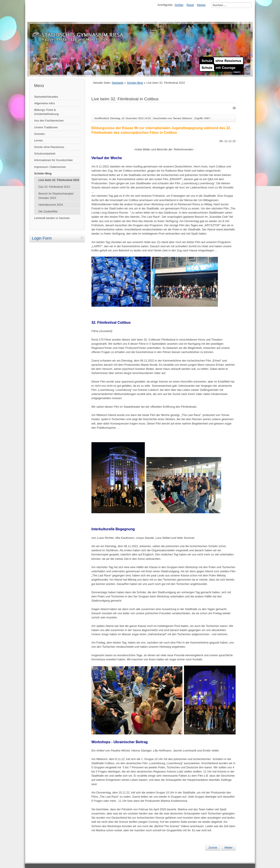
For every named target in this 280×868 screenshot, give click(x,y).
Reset (190, 5)
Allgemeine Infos (45, 103)
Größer (179, 5)
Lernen (38, 140)
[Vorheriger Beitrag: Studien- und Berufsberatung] (213, 848)
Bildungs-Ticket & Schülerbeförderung (46, 112)
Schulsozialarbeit (45, 154)
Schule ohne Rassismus (49, 147)
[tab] (82, 238)
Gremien (39, 134)
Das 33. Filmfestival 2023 (54, 187)
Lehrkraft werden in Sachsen (52, 218)
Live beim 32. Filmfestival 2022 (59, 180)
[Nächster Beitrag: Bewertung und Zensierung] (228, 848)
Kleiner (201, 5)
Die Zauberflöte (48, 211)
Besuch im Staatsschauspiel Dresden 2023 (56, 196)
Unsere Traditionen (46, 127)
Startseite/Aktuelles (46, 97)
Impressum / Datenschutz (50, 167)
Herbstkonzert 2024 (51, 205)
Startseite (117, 83)
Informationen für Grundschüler (53, 160)
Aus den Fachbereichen (49, 121)
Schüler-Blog (43, 173)
